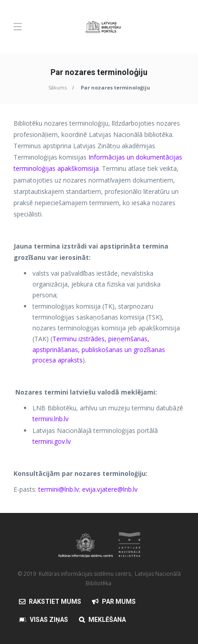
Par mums (119, 602)
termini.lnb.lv (51, 419)
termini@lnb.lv (59, 489)
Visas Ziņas (49, 620)
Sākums (58, 87)
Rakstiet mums (55, 602)
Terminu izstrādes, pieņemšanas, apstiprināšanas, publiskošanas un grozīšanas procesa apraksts (99, 350)
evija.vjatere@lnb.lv (110, 489)
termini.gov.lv (52, 441)
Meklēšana (107, 620)
